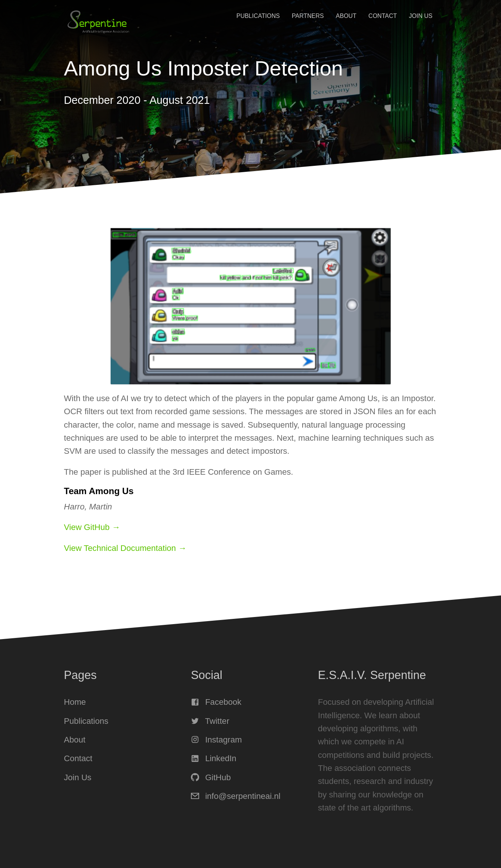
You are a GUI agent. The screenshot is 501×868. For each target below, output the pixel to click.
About (346, 16)
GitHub (211, 777)
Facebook (216, 702)
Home (75, 702)
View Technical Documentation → (125, 548)
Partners (308, 16)
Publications (258, 16)
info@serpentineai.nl (236, 796)
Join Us (420, 16)
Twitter (210, 721)
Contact (383, 16)
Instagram (216, 740)
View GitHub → (92, 527)
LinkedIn (214, 758)
